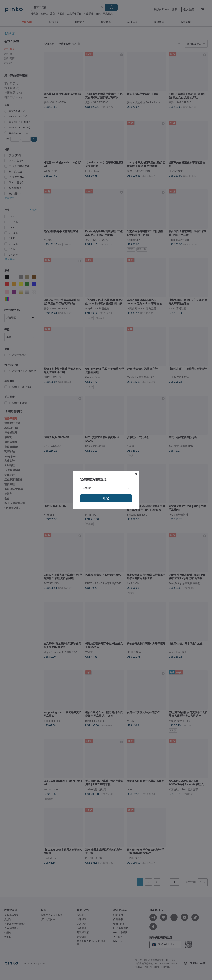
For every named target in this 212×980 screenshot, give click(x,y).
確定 (106, 498)
